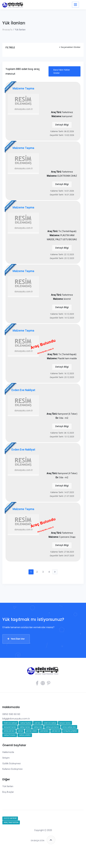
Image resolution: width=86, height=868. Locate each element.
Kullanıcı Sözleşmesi (12, 786)
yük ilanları (44, 748)
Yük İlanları (8, 804)
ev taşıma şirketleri (70, 748)
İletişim (6, 775)
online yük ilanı (9, 748)
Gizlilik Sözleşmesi (11, 781)
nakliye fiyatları (26, 740)
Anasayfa (7, 30)
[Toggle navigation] (75, 5)
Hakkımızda (8, 770)
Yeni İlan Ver (18, 656)
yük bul (20, 748)
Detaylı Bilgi (62, 126)
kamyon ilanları (65, 740)
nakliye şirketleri (25, 753)
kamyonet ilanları (10, 744)
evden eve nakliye (50, 740)
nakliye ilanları (25, 744)
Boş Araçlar (8, 809)
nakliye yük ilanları (52, 744)
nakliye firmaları (10, 753)
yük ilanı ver (56, 748)
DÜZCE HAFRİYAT (10, 836)
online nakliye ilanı (69, 744)
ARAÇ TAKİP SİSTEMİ (11, 840)
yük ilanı (38, 740)
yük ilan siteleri (32, 748)
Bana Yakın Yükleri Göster (62, 71)
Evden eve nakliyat (10, 740)
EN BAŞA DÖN (43, 857)
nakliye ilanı (38, 744)
